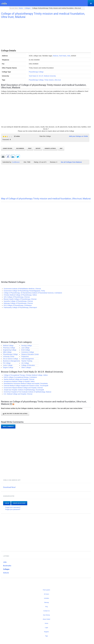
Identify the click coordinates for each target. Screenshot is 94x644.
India (69, 56)
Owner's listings (50, 148)
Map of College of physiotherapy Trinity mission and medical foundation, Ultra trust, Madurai (46, 199)
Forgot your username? (13, 507)
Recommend (20, 148)
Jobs (5, 562)
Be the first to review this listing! (15, 414)
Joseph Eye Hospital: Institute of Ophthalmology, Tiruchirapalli (24, 390)
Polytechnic (25, 357)
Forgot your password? (13, 509)
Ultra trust (58, 80)
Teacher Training (27, 361)
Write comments (8, 426)
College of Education (28, 365)
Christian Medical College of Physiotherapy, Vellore (20, 295)
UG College (25, 363)
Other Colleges (26, 367)
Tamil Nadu (63, 56)
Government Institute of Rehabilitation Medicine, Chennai (22, 289)
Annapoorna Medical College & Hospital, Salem (19, 381)
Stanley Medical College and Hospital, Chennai (19, 379)
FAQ (46, 607)
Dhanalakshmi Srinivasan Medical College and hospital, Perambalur (26, 383)
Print (30, 148)
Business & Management (11, 361)
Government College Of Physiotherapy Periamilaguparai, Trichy (24, 291)
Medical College (8, 346)
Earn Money (46, 615)
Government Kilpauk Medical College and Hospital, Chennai (23, 388)
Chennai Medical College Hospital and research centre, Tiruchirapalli (26, 386)
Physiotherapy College (36, 72)
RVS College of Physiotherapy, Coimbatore (18, 305)
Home (46, 623)
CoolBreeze (16, 162)
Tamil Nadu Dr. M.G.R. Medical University (42, 76)
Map (61, 148)
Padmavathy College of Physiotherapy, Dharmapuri (20, 307)
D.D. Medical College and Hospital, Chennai (18, 394)
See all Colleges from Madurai (71, 162)
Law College (25, 348)
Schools (6, 573)
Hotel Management (28, 359)
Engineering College (10, 350)
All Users (46, 594)
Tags (46, 636)
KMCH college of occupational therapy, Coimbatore (20, 377)
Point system (46, 590)
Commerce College (28, 352)
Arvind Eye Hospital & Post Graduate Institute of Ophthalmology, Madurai (27, 392)
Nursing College (27, 346)
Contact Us (46, 611)
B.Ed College (26, 350)
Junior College (8, 365)
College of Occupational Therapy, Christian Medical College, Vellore (26, 375)
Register (46, 632)
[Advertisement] (46, 34)
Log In (7, 503)
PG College (7, 363)
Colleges (6, 569)
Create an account (19, 503)
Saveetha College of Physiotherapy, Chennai (18, 301)
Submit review (7, 148)
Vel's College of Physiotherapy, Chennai (17, 297)
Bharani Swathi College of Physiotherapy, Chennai (20, 299)
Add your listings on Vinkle (78, 136)
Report (38, 148)
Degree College (8, 367)
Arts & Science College (11, 359)
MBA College (7, 352)
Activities (46, 598)
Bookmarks (7, 566)
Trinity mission (49, 80)
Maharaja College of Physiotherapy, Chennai (18, 303)
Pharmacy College (9, 348)
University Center (9, 357)
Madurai (55, 56)
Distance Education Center (30, 354)
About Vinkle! (46, 619)
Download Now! (9, 487)
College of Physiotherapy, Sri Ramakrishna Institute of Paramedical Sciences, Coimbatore (33, 293)
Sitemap (46, 602)
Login (46, 628)
